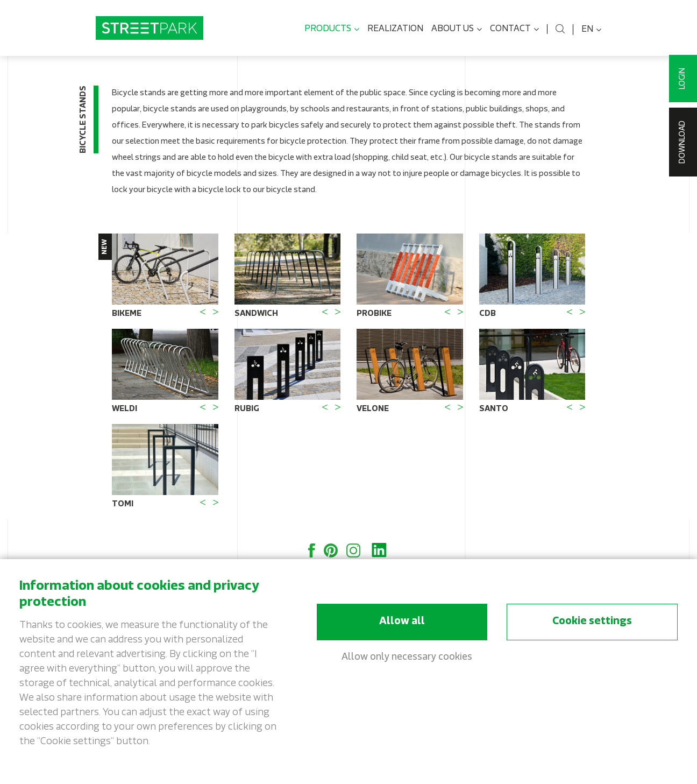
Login (683, 79)
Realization (395, 29)
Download (683, 142)
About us (457, 30)
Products (332, 30)
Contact (514, 30)
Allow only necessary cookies (407, 657)
